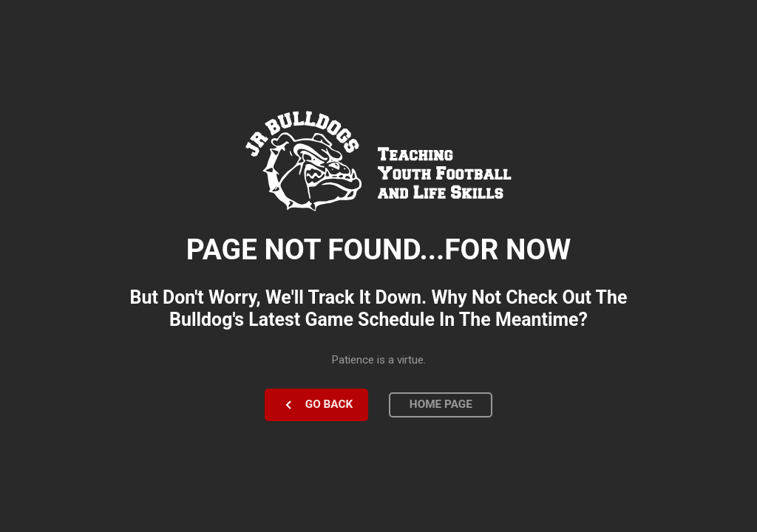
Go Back (329, 404)
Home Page (441, 404)
